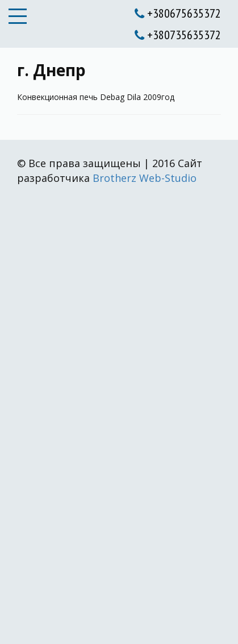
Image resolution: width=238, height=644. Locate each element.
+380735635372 (178, 35)
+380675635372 (178, 13)
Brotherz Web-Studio (145, 178)
